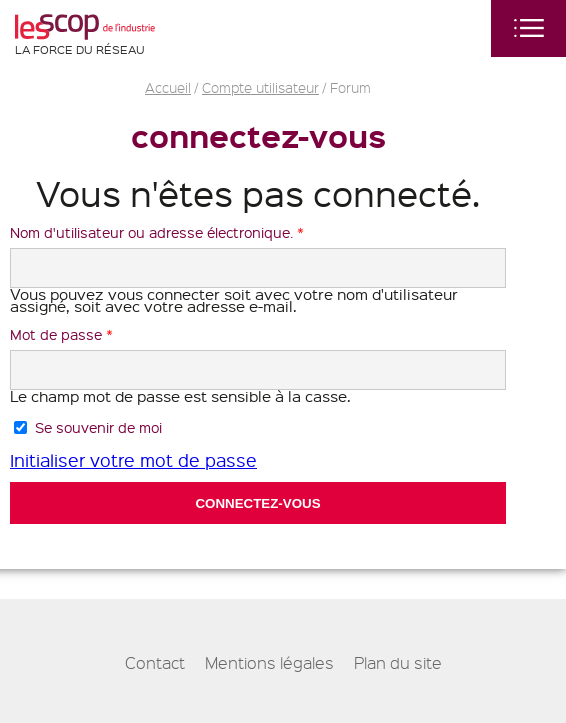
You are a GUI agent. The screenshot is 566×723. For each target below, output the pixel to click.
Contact (155, 663)
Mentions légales (269, 663)
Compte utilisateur (260, 87)
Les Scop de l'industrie (85, 26)
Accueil (168, 87)
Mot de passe (61, 334)
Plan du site (398, 663)
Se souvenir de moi (98, 427)
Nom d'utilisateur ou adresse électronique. (157, 232)
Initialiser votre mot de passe (133, 459)
